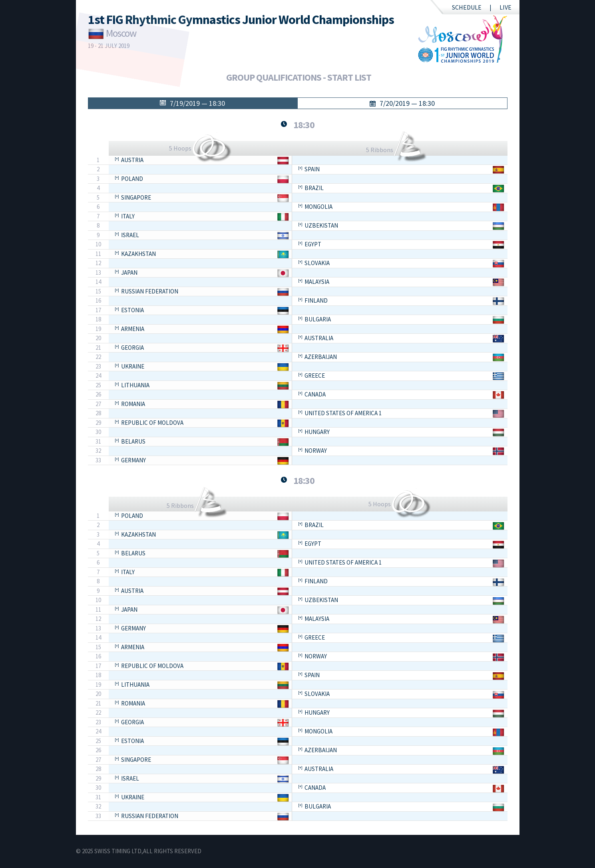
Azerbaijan (321, 357)
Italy (128, 216)
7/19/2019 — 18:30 (197, 103)
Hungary (317, 432)
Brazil (314, 188)
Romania (133, 404)
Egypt (313, 244)
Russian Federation (150, 291)
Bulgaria (318, 319)
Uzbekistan (321, 225)
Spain (312, 169)
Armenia (133, 329)
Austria (132, 160)
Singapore (136, 197)
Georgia (132, 348)
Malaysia (317, 282)
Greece (315, 376)
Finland (316, 300)
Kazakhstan (138, 254)
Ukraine (133, 366)
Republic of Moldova (152, 423)
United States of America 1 (343, 413)
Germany (133, 460)
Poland (132, 179)
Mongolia (318, 207)
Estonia (132, 310)
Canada (315, 394)
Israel (130, 235)
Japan (129, 272)
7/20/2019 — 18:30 (407, 103)
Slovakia (317, 263)
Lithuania (135, 385)
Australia (319, 338)
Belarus (133, 441)
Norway (316, 451)
